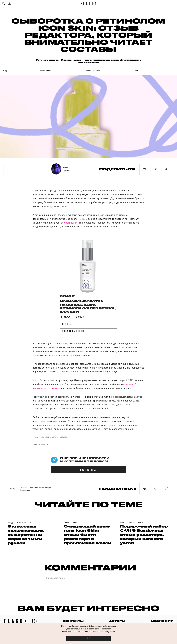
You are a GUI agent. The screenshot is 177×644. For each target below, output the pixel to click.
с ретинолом (71, 223)
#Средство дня (45, 487)
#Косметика (33, 487)
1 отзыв (80, 317)
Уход (5, 71)
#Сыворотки (25, 490)
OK (88, 639)
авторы (117, 621)
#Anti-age (24, 487)
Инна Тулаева (67, 169)
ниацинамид (39, 388)
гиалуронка (54, 388)
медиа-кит (162, 621)
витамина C (130, 384)
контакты (73, 621)
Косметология (46, 71)
